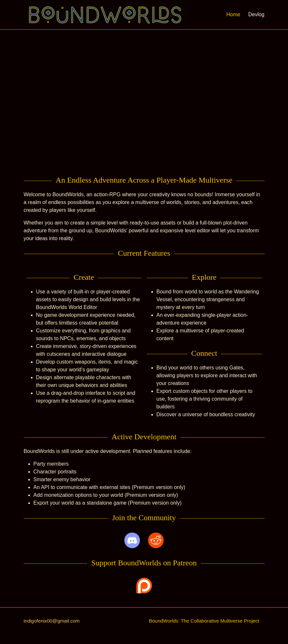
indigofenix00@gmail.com (52, 621)
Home (233, 14)
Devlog (256, 14)
